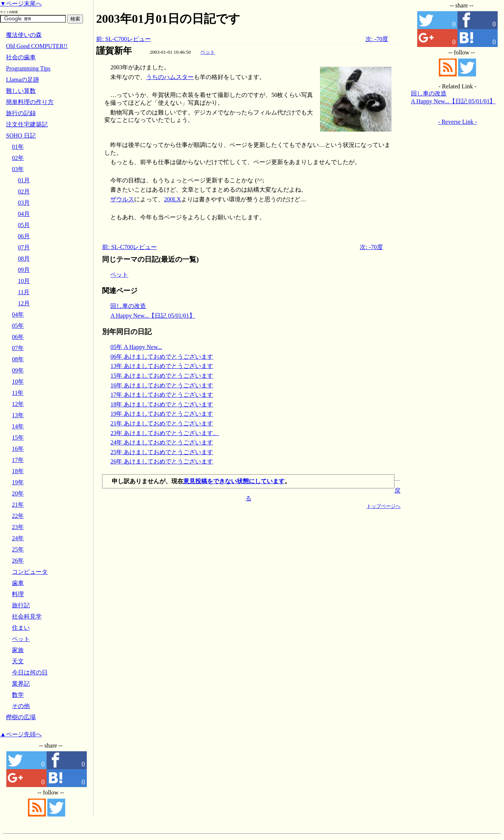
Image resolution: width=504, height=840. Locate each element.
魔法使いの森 (24, 35)
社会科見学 (27, 616)
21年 (18, 505)
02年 (18, 158)
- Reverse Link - (457, 122)
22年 (18, 516)
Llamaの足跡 (23, 80)
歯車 (18, 583)
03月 (24, 203)
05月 (24, 225)
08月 (24, 259)
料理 (18, 594)
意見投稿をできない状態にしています (234, 481)
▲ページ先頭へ (21, 734)
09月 (24, 270)
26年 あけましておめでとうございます (162, 461)
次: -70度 (377, 39)
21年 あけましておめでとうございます (162, 423)
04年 (18, 314)
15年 (18, 438)
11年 (18, 393)
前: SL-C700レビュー (123, 39)
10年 (18, 382)
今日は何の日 (30, 672)
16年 (18, 449)
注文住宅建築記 (27, 124)
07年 (18, 348)
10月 (24, 281)
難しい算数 (21, 91)
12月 (24, 303)
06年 (18, 337)
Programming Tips (28, 68)
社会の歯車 (21, 57)
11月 (24, 292)
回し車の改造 (128, 306)
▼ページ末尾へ (21, 4)
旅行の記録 (21, 113)
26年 (18, 561)
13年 (18, 415)
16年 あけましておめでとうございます (162, 385)
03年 (18, 169)
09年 (18, 370)
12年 (18, 404)
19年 (18, 482)
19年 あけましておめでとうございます (162, 414)
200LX (172, 199)
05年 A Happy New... (136, 347)
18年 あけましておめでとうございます (162, 404)
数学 (18, 695)
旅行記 (21, 605)
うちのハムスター (170, 77)
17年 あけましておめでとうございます (162, 395)
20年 (18, 493)
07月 (24, 247)
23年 (18, 527)
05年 (18, 326)
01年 (18, 147)
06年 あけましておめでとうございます (162, 357)
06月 (24, 236)
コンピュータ (30, 572)
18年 (18, 471)
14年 (18, 426)
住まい (21, 628)
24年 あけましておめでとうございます (162, 442)
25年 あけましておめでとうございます (162, 452)
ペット (208, 52)
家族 (18, 650)
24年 (18, 538)
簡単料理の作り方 (30, 102)
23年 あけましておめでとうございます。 (165, 433)
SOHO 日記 (21, 136)
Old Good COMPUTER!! (37, 46)
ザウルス (122, 199)
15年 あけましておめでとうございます (162, 376)
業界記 (21, 684)
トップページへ (383, 506)
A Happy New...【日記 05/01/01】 (153, 316)
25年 (18, 549)
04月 (24, 214)
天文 (18, 661)
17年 (18, 460)
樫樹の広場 (21, 717)
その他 (21, 706)
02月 (24, 191)
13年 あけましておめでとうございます (162, 366)
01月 (24, 180)
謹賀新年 (114, 51)
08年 (18, 359)
